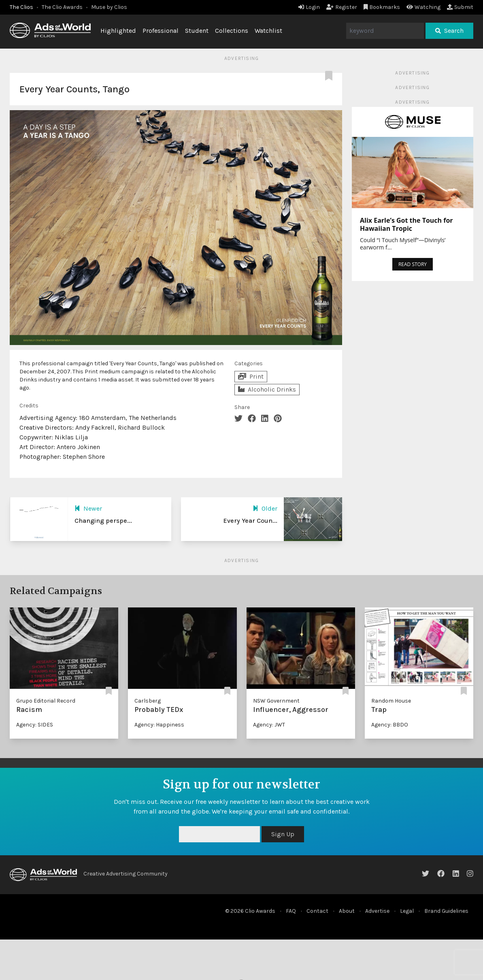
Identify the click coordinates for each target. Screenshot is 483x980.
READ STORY (413, 264)
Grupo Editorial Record (46, 701)
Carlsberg (148, 701)
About (347, 911)
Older (265, 508)
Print (251, 376)
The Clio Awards (62, 7)
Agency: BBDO (390, 725)
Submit (460, 7)
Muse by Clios (109, 7)
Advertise (377, 911)
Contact (317, 911)
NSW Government (276, 701)
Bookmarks (382, 7)
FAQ (291, 911)
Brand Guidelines (446, 911)
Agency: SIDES (35, 725)
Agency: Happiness (159, 725)
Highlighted (118, 31)
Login (309, 7)
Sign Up (283, 834)
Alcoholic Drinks (267, 389)
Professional (161, 31)
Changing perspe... (103, 521)
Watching (423, 7)
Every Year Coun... (250, 521)
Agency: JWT (269, 725)
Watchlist (268, 31)
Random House (391, 701)
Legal (407, 911)
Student (197, 31)
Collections (232, 31)
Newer (88, 508)
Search (449, 31)
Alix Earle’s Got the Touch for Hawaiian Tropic (406, 224)
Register (342, 7)
